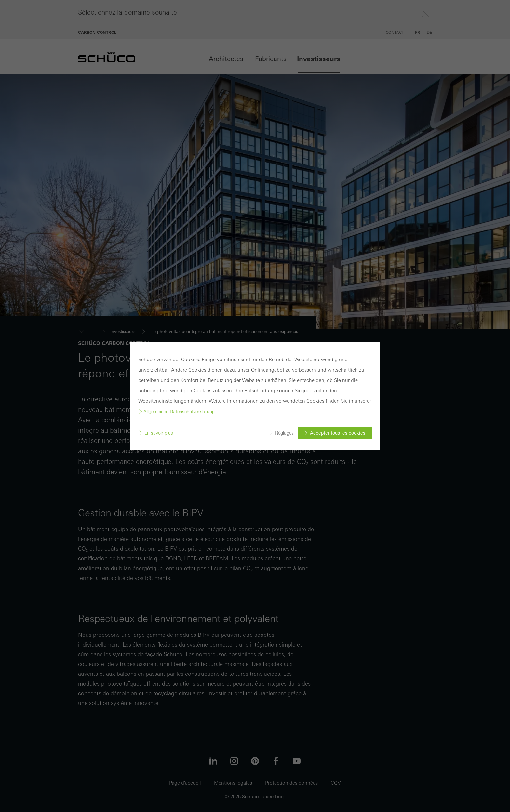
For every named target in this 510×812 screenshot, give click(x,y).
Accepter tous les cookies (338, 433)
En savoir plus (159, 433)
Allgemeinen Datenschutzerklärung (179, 412)
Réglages (284, 433)
